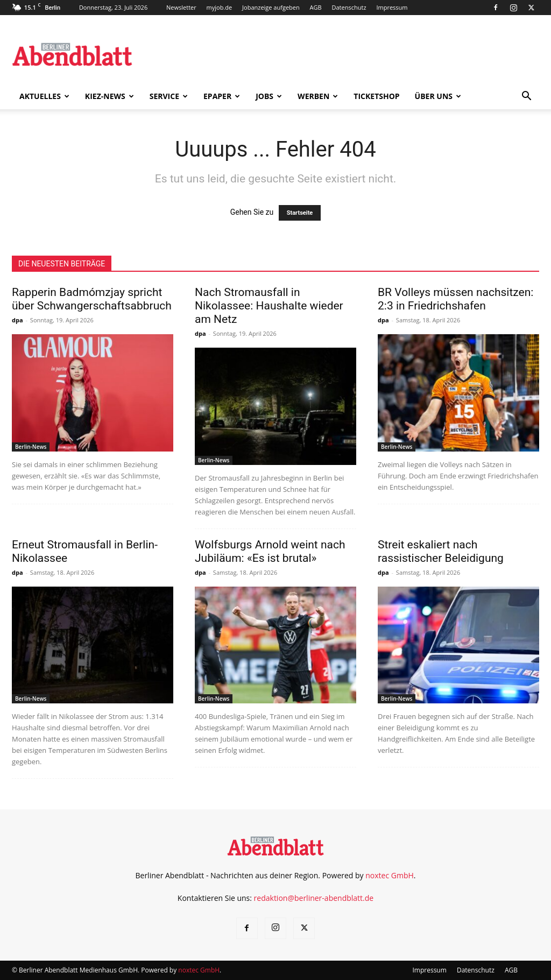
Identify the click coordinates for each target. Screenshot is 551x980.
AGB (316, 7)
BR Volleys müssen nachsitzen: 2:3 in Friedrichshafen (455, 299)
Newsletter (181, 7)
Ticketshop (376, 96)
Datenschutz (349, 7)
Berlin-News (31, 447)
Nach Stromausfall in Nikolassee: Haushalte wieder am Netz (269, 306)
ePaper (222, 96)
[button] (526, 97)
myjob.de (220, 7)
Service (169, 96)
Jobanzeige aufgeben (271, 7)
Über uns (438, 96)
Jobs (269, 96)
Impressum (392, 7)
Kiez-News (110, 96)
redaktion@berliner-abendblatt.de (314, 898)
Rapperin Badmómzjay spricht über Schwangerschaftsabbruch (92, 299)
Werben (318, 96)
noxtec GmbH (390, 875)
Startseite (300, 213)
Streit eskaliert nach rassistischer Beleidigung (441, 551)
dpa (17, 320)
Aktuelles (44, 96)
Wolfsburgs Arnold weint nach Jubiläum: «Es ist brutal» (270, 551)
